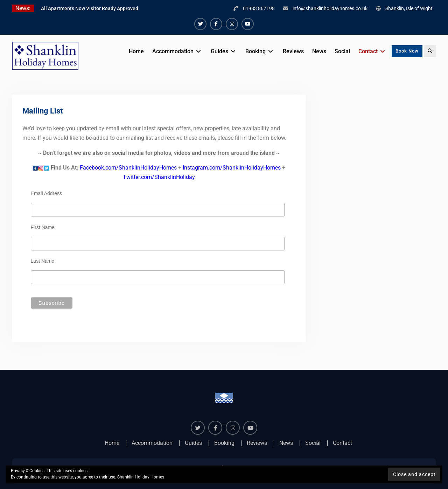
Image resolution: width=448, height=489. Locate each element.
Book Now (407, 51)
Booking (255, 51)
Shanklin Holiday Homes (141, 477)
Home (136, 51)
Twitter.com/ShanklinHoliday (159, 177)
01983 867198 (259, 8)
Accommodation (173, 51)
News (319, 51)
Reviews (293, 51)
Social (342, 51)
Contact (368, 51)
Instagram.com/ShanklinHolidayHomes (232, 168)
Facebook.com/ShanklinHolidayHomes (128, 168)
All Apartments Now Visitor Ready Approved (90, 8)
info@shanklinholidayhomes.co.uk (330, 8)
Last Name (43, 261)
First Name (43, 227)
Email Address (46, 193)
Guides (219, 51)
